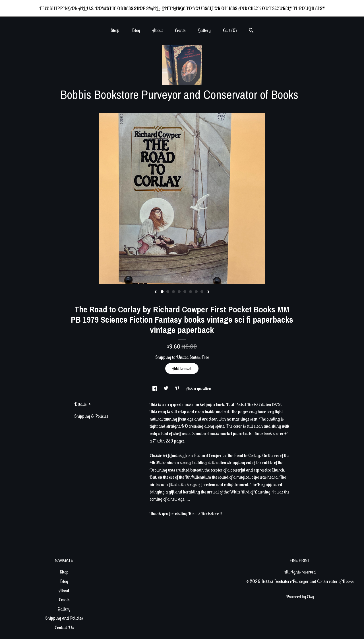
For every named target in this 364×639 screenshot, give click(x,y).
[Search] (251, 31)
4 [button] (179, 292)
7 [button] (196, 292)
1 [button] (162, 292)
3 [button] (173, 292)
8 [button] (202, 292)
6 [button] (191, 292)
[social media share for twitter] (166, 388)
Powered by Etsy (300, 597)
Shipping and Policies (64, 618)
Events (180, 30)
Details (83, 404)
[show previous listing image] (156, 292)
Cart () (230, 30)
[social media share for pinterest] (178, 388)
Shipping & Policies (91, 416)
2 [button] (168, 292)
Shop (115, 30)
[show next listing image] (208, 292)
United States (188, 357)
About (158, 30)
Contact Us (64, 627)
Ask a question (199, 388)
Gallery (204, 30)
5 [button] (185, 292)
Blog (136, 30)
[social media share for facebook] (155, 388)
